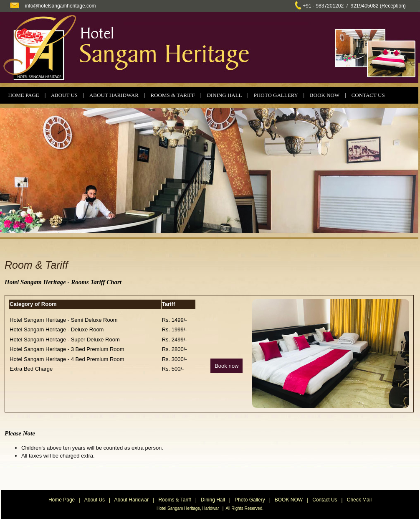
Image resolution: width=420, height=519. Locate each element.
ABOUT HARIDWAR (114, 95)
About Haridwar (132, 500)
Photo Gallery (250, 500)
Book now (226, 366)
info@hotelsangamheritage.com (61, 6)
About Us (95, 500)
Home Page (62, 500)
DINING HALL (224, 95)
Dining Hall (213, 500)
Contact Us (325, 500)
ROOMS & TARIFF (172, 95)
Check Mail (359, 500)
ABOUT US (64, 95)
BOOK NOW (325, 95)
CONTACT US (368, 95)
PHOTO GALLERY (276, 95)
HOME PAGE (24, 95)
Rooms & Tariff (175, 500)
